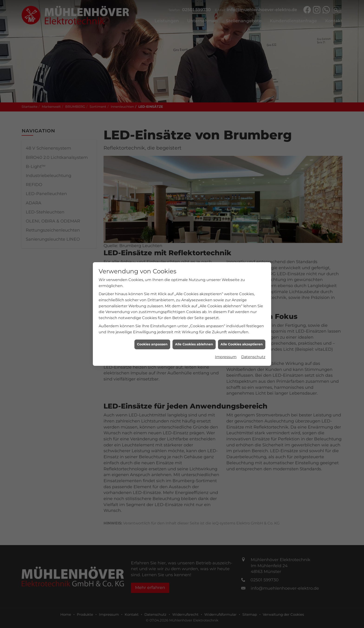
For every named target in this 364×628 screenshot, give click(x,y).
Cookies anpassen (152, 277)
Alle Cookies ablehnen (194, 277)
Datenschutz (253, 289)
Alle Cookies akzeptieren (242, 277)
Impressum (226, 289)
